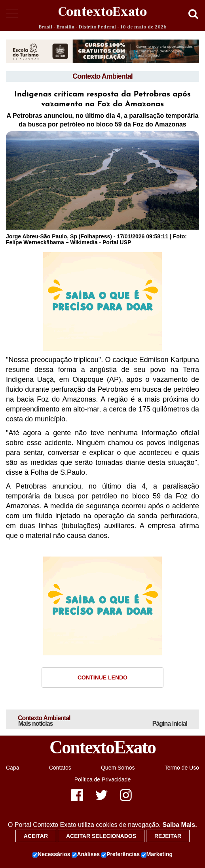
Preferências (121, 855)
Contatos (60, 768)
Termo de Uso (182, 768)
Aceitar (36, 836)
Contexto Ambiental (102, 76)
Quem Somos (118, 768)
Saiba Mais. (179, 825)
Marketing (157, 855)
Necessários (51, 855)
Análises (86, 855)
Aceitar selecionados (101, 836)
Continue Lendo (102, 677)
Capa (12, 768)
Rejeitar (168, 836)
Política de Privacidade (102, 779)
